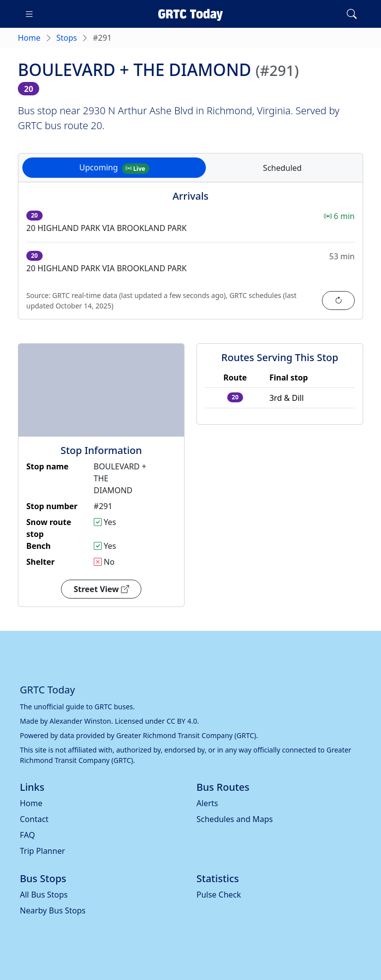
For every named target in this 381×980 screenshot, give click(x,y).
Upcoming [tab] (114, 168)
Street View (101, 589)
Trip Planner (42, 851)
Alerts (207, 803)
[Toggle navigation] (29, 14)
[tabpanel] (190, 257)
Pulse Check (219, 895)
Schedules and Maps (235, 819)
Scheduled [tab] (282, 168)
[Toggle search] (352, 14)
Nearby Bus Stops (53, 910)
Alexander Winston (80, 721)
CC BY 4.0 (182, 721)
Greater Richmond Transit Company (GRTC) (186, 735)
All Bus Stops (44, 895)
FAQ (27, 835)
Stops (67, 38)
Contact (34, 819)
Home (29, 38)
